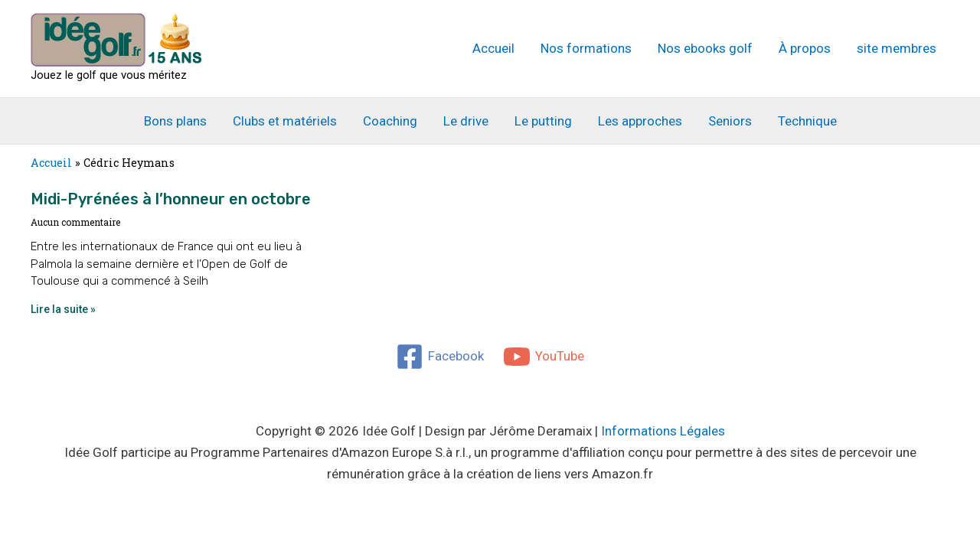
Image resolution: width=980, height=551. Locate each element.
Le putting (543, 121)
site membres (897, 48)
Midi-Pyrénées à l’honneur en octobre (171, 199)
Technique (807, 121)
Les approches (640, 121)
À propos (805, 48)
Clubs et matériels (285, 121)
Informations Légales (663, 431)
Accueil (493, 48)
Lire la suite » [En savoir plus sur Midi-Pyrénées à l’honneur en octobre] (63, 309)
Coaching (390, 121)
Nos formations (586, 48)
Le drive (466, 121)
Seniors (730, 121)
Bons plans (175, 121)
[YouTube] (544, 357)
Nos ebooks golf (705, 48)
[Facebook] (440, 357)
